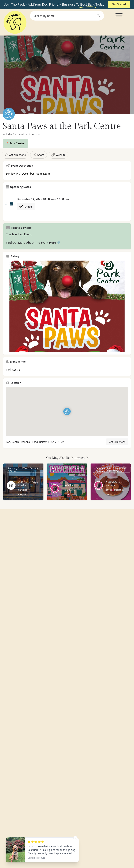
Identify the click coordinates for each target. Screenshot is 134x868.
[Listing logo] (9, 114)
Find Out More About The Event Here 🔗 (33, 243)
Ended (26, 207)
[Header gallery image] (67, 75)
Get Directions (117, 442)
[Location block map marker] (67, 411)
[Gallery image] (67, 306)
